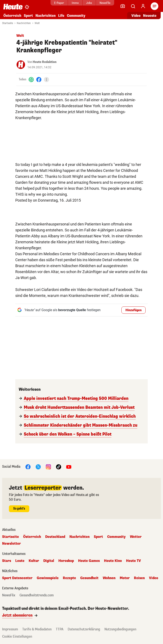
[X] (38, 467)
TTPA (60, 629)
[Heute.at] (13, 6)
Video (154, 578)
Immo (75, 3)
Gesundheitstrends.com (37, 595)
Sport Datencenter (17, 578)
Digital (49, 561)
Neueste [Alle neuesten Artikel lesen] (150, 16)
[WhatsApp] (31, 79)
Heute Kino (113, 561)
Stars (7, 561)
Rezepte (69, 578)
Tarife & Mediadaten (37, 629)
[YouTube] (69, 467)
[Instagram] (48, 467)
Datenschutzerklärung (84, 629)
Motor (125, 578)
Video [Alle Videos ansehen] (136, 16)
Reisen (139, 578)
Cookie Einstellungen (17, 636)
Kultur (34, 561)
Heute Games (89, 561)
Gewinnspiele (48, 578)
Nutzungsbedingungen (120, 629)
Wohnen (109, 578)
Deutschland (55, 537)
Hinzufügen (133, 310)
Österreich (12, 16)
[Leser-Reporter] (123, 6)
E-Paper (59, 3)
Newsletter (11, 544)
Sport (28, 16)
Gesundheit (89, 578)
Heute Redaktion (45, 62)
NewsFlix (105, 3)
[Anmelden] (143, 6)
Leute (20, 561)
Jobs (89, 3)
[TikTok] (59, 467)
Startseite (8, 23)
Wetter (136, 537)
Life (61, 16)
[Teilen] (46, 80)
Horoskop (66, 561)
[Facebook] (39, 79)
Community (76, 16)
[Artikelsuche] (133, 6)
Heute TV (133, 561)
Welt (37, 23)
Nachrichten (46, 16)
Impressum (10, 629)
